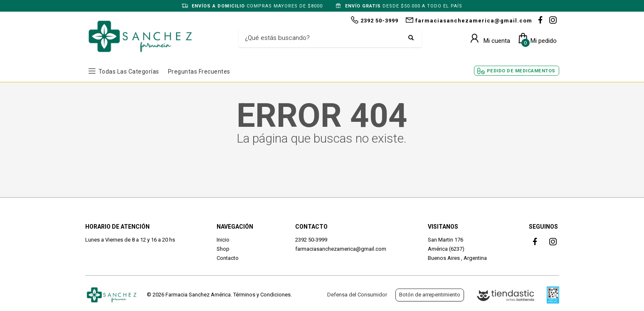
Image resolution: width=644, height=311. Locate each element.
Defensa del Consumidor (357, 295)
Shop (223, 249)
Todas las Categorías (129, 72)
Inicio (223, 240)
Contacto (228, 258)
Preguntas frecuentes (199, 72)
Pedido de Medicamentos (521, 71)
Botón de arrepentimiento (430, 295)
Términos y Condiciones (262, 295)
